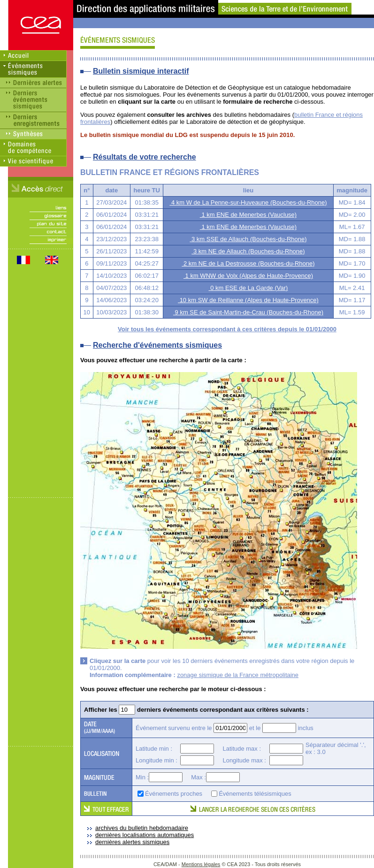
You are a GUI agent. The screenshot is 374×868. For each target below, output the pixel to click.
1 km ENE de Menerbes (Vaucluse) (248, 215)
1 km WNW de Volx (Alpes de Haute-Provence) (248, 276)
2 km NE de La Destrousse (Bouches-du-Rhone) (248, 263)
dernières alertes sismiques (132, 842)
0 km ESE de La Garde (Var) (248, 288)
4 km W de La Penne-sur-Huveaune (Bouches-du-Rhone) (248, 202)
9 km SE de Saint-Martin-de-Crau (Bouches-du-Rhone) (248, 312)
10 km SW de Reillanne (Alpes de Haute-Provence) (248, 300)
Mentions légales (201, 864)
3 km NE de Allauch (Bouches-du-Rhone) (248, 251)
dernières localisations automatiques (145, 835)
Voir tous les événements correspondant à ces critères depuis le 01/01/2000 (227, 329)
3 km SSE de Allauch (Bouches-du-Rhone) (248, 239)
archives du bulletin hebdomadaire (142, 828)
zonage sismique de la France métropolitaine (238, 675)
